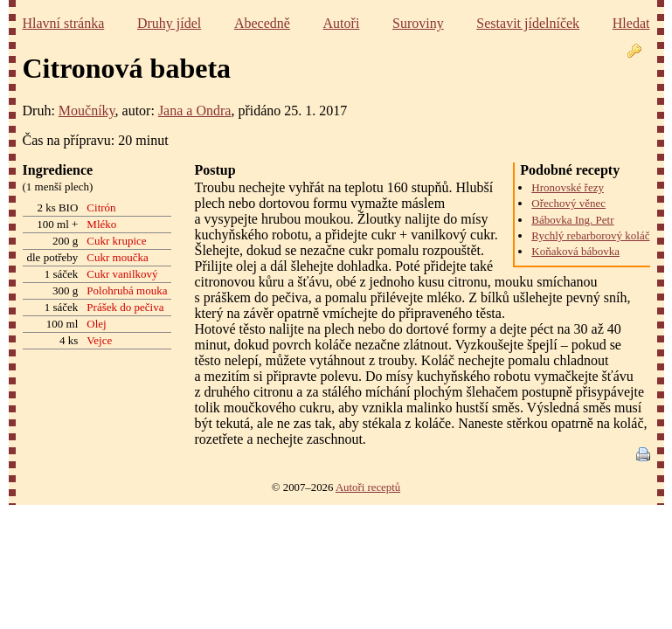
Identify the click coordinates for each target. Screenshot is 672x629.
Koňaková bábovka (575, 251)
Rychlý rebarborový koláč (590, 235)
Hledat (631, 23)
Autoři (342, 23)
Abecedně (262, 23)
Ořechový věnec (568, 203)
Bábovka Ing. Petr (572, 220)
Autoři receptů (368, 487)
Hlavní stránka (64, 23)
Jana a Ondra (195, 111)
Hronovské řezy (568, 187)
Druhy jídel (169, 23)
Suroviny (418, 23)
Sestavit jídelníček (528, 23)
